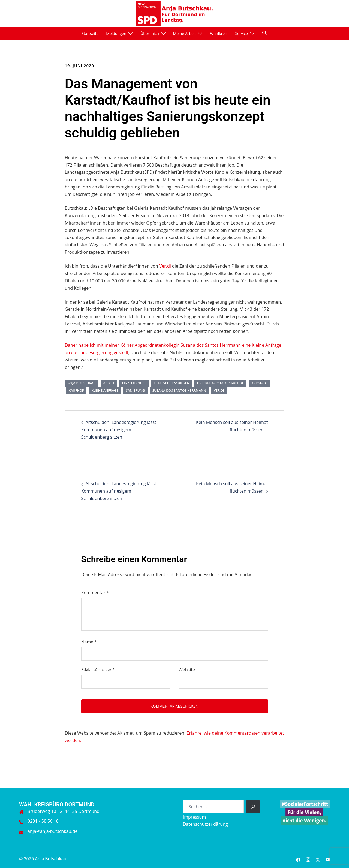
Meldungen (116, 33)
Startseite (90, 33)
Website (187, 670)
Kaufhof (76, 390)
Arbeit (109, 383)
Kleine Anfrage (105, 390)
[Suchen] (253, 807)
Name (89, 642)
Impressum (194, 817)
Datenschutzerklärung (205, 824)
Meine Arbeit (185, 33)
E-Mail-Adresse (98, 670)
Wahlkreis (219, 33)
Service (241, 33)
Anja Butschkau (82, 383)
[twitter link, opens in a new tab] (318, 859)
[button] (265, 33)
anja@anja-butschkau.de (52, 831)
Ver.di (165, 266)
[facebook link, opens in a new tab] (298, 859)
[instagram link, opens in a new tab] (308, 859)
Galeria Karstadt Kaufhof (220, 383)
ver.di (219, 390)
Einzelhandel (134, 383)
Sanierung (135, 390)
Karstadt (260, 383)
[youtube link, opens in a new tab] (328, 859)
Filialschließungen (172, 383)
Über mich (150, 33)
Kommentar (95, 593)
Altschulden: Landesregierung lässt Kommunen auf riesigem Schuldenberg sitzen (119, 430)
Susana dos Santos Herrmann (179, 390)
